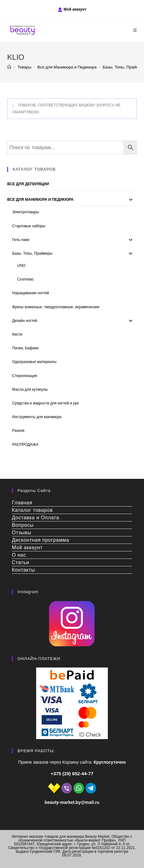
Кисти (17, 334)
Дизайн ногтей (25, 321)
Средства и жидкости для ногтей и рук (45, 403)
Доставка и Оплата (36, 518)
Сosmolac (25, 279)
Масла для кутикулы (30, 389)
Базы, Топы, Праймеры (32, 253)
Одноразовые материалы (34, 362)
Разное (18, 431)
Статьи (20, 562)
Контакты (23, 570)
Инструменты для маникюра (37, 417)
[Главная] (9, 67)
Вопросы (23, 525)
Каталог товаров (32, 510)
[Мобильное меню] (135, 30)
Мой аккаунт (75, 9)
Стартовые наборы (29, 226)
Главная (22, 503)
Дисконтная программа (41, 540)
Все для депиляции (28, 184)
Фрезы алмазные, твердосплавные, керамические (56, 307)
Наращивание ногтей (31, 293)
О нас (19, 555)
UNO (21, 266)
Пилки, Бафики (25, 348)
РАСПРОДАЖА (25, 445)
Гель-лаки (21, 240)
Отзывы (22, 533)
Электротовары (26, 212)
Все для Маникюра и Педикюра (40, 200)
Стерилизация (25, 376)
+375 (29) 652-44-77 (72, 774)
